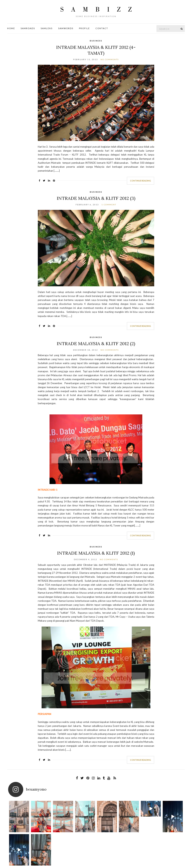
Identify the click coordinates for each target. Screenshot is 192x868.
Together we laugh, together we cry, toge (35, 817)
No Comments (110, 59)
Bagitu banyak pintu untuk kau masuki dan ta (87, 817)
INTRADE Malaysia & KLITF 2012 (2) (96, 344)
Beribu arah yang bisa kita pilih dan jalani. (70, 817)
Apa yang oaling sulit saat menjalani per (175, 817)
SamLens (47, 28)
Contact (102, 28)
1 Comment (109, 205)
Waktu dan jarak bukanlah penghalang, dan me (105, 817)
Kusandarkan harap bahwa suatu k (52, 817)
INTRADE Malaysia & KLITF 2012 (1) (96, 553)
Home (11, 28)
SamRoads (28, 28)
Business (96, 41)
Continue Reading (141, 181)
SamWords (66, 28)
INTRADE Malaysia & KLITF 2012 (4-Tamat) (96, 50)
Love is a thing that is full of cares (17, 817)
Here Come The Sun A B (140, 817)
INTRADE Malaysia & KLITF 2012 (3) (96, 198)
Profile (84, 28)
